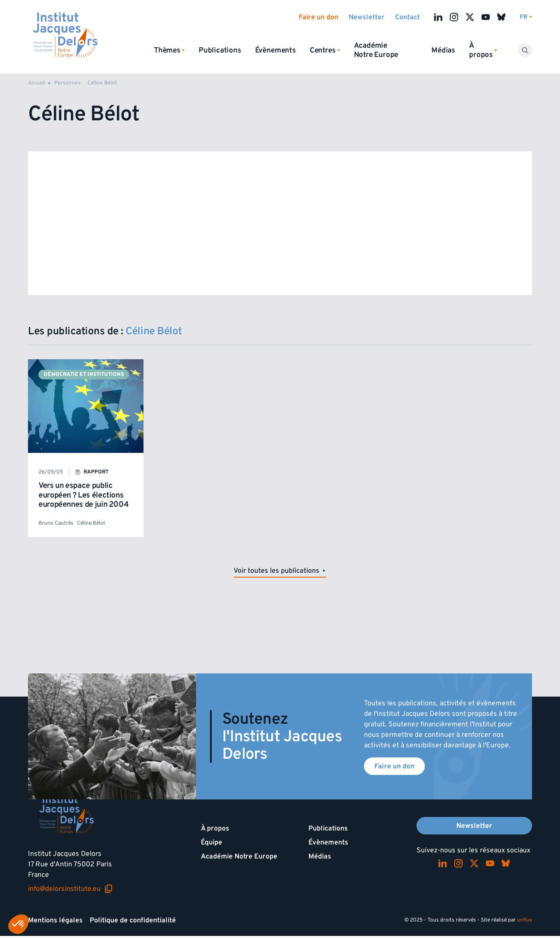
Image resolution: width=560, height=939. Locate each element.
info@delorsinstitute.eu (70, 889)
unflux (525, 920)
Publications (220, 50)
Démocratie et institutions (84, 374)
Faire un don (318, 17)
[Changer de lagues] (526, 17)
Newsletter (367, 17)
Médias (443, 50)
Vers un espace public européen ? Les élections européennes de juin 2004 (83, 495)
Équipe (212, 842)
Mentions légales (55, 920)
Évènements (275, 50)
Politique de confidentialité (133, 920)
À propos (215, 828)
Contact (408, 17)
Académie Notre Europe (376, 50)
